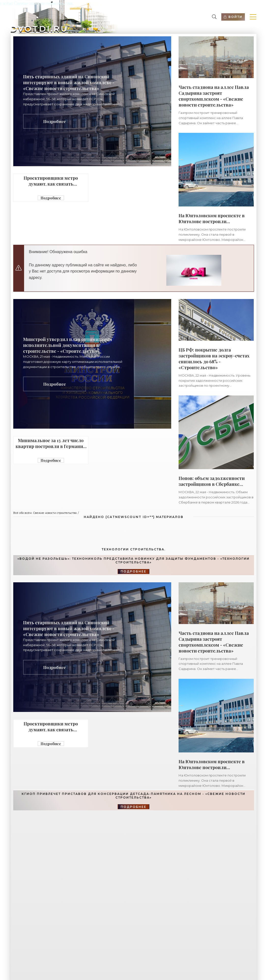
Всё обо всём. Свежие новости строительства (45, 513)
